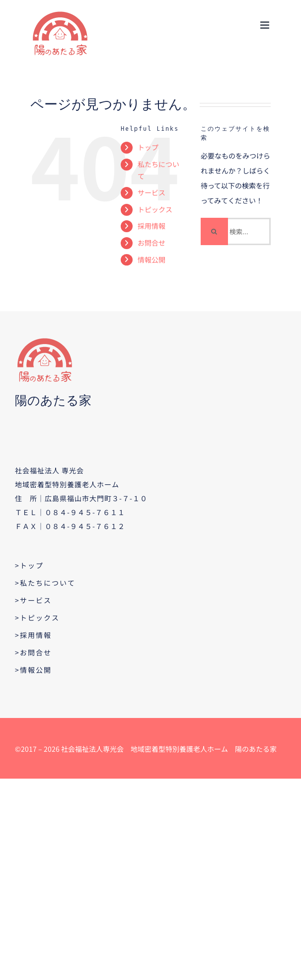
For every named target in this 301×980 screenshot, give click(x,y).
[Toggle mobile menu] (265, 25)
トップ (148, 147)
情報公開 (151, 260)
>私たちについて (45, 583)
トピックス (155, 209)
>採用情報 (33, 635)
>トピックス (37, 618)
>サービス (33, 600)
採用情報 (151, 226)
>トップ (29, 565)
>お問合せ (33, 652)
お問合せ (151, 243)
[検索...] (236, 231)
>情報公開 (33, 670)
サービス (151, 192)
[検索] (214, 231)
